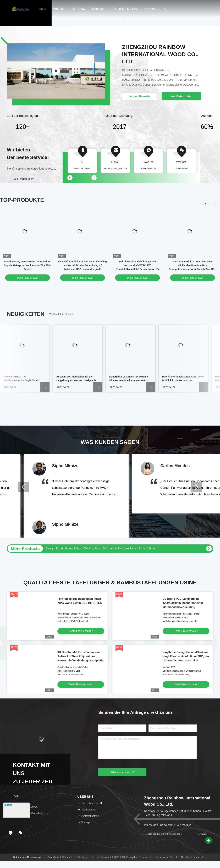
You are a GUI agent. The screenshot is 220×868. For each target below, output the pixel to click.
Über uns (99, 9)
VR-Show (79, 9)
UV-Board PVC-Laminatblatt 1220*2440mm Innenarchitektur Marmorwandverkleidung (183, 603)
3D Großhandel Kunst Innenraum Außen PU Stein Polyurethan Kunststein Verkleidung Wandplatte (80, 656)
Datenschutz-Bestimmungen (28, 857)
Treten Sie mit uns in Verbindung (125, 11)
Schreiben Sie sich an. (202, 834)
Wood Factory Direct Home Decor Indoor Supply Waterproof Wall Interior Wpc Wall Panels (28, 265)
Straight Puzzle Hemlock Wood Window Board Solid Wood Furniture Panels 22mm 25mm (100, 548)
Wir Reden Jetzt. (24, 179)
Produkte (59, 9)
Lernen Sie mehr (139, 96)
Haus (42, 9)
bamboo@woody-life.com (115, 169)
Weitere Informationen (60, 314)
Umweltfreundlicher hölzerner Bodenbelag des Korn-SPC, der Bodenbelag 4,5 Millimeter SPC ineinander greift (82, 265)
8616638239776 (148, 169)
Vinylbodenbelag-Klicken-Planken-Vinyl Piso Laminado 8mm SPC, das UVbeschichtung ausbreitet (186, 656)
